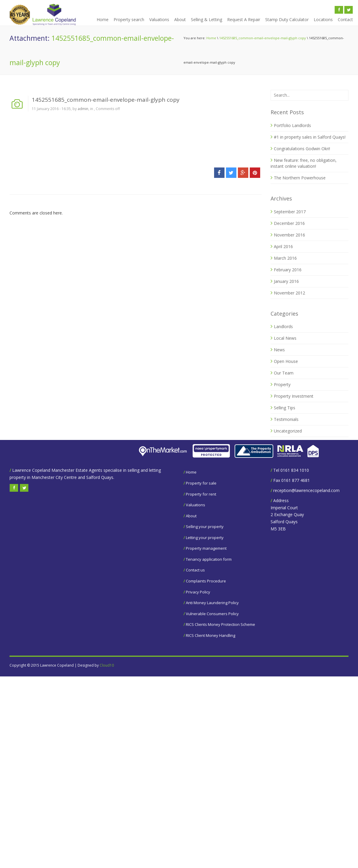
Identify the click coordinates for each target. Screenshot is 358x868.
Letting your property (205, 538)
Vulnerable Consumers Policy (212, 614)
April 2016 (283, 246)
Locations (323, 19)
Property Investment (294, 396)
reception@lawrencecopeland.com (306, 490)
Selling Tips (285, 408)
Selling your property (205, 527)
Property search (129, 19)
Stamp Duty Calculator (287, 19)
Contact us (195, 570)
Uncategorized (288, 431)
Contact (345, 19)
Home (103, 19)
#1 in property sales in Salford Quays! (310, 137)
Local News (285, 338)
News (279, 350)
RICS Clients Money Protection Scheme (220, 624)
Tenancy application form (209, 559)
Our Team (284, 373)
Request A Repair (244, 19)
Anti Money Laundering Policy (212, 603)
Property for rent (201, 494)
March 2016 (285, 258)
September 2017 (290, 212)
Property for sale (201, 483)
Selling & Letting (207, 19)
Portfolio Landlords (292, 125)
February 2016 (288, 270)
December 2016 (289, 223)
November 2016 (289, 235)
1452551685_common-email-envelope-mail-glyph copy (263, 38)
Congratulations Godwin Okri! (302, 149)
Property (282, 384)
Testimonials (286, 419)
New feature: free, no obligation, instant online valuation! (304, 163)
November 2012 (289, 293)
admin (83, 109)
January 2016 (286, 281)
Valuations (159, 19)
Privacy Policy (198, 592)
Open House (286, 361)
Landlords (283, 326)
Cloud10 (107, 665)
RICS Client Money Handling (211, 635)
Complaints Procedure (206, 581)
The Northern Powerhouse (300, 178)
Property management (206, 548)
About (180, 19)
